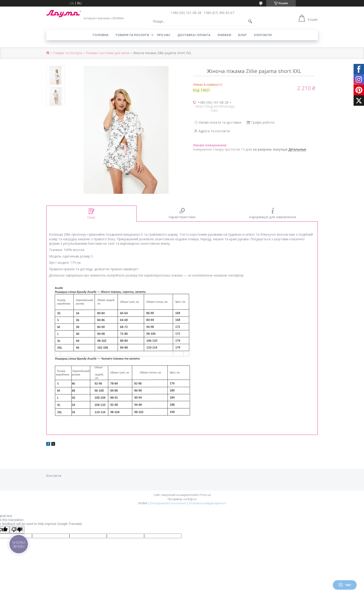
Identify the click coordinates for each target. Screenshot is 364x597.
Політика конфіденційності (208, 503)
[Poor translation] (17, 530)
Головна (101, 35)
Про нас (164, 35)
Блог (243, 35)
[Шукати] (250, 21)
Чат (345, 585)
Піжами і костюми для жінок (108, 53)
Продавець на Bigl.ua (182, 499)
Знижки (224, 35)
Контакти (263, 35)
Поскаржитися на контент (168, 503)
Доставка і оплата (194, 35)
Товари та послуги (132, 35)
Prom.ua (205, 495)
